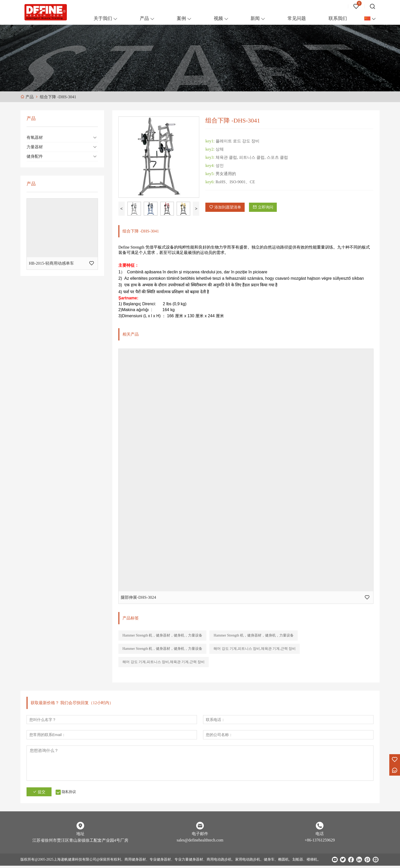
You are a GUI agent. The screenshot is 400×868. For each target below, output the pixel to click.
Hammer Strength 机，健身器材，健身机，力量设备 (162, 635)
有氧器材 (35, 137)
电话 (320, 836)
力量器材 (35, 147)
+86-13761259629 (320, 842)
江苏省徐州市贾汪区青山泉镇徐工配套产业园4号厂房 (80, 843)
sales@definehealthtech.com (200, 842)
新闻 (255, 18)
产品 (144, 18)
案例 (181, 18)
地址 (80, 836)
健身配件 (35, 156)
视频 (218, 18)
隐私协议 (74, 794)
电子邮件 (200, 836)
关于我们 (103, 18)
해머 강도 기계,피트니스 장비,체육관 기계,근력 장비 (255, 649)
